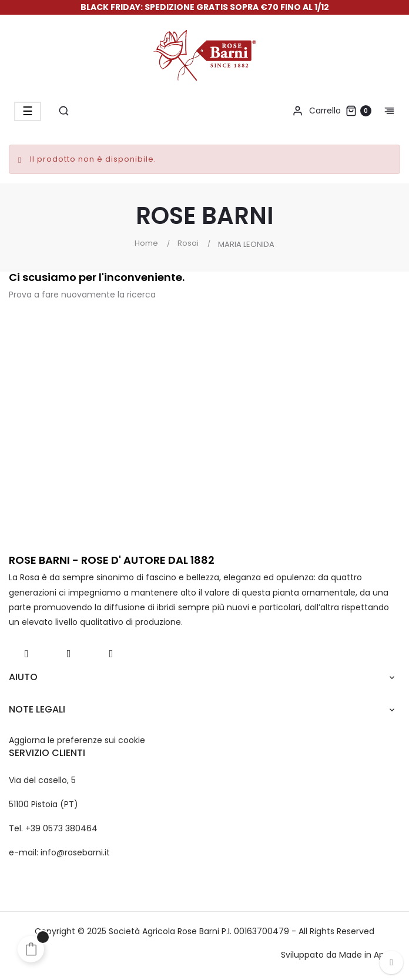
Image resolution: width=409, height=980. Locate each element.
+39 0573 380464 (61, 828)
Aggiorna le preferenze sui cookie (77, 740)
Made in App (364, 955)
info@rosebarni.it (75, 852)
